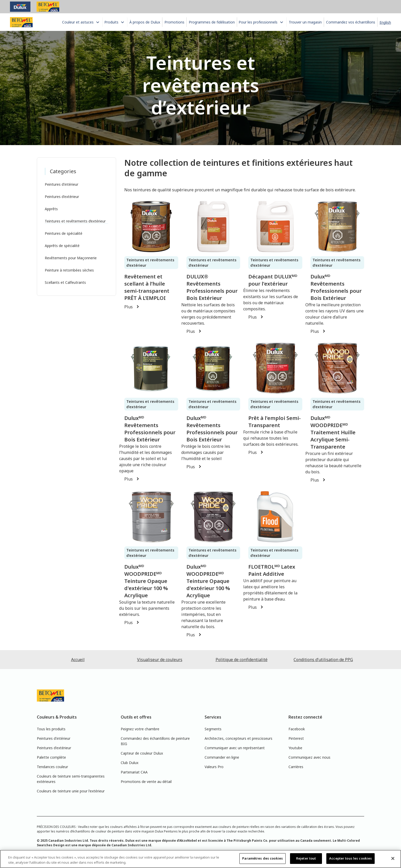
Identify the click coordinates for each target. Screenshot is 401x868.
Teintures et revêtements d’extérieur (75, 221)
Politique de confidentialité (242, 660)
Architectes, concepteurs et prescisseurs (238, 738)
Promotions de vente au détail (146, 782)
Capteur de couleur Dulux (142, 753)
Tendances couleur (52, 767)
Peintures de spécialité (64, 233)
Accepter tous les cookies (350, 858)
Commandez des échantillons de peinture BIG (155, 741)
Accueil (78, 660)
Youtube (295, 748)
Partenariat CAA (134, 772)
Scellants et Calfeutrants (65, 282)
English (385, 22)
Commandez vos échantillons (351, 22)
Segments (213, 729)
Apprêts (51, 209)
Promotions (174, 22)
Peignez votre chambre (140, 729)
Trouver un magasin (305, 22)
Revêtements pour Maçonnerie (71, 258)
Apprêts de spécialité (62, 246)
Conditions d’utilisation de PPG (323, 660)
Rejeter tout (306, 858)
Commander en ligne (222, 757)
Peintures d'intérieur (62, 184)
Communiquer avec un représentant (235, 748)
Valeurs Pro (214, 767)
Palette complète (51, 757)
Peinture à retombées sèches (69, 270)
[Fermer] (393, 858)
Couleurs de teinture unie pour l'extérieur (71, 791)
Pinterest (296, 738)
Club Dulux (130, 763)
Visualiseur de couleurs (160, 660)
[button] (81, 22)
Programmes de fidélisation (212, 22)
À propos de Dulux (145, 22)
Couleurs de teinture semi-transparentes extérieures (71, 779)
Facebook (297, 729)
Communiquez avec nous (309, 757)
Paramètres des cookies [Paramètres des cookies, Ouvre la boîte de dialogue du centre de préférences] (263, 858)
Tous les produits (51, 729)
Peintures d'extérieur (62, 197)
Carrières (296, 767)
